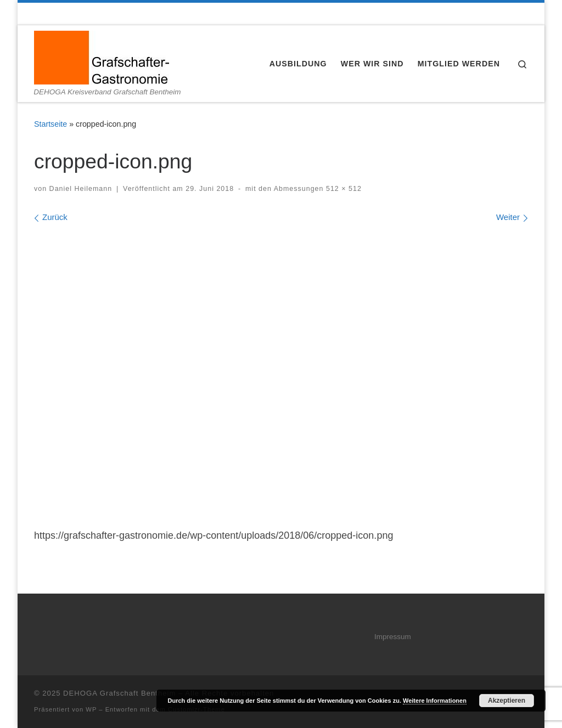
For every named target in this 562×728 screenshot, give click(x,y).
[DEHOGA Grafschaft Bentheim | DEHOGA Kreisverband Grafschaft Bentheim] (102, 56)
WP (91, 709)
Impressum (393, 637)
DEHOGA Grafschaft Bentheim (119, 693)
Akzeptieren (507, 701)
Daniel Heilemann (81, 189)
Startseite (50, 124)
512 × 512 (343, 189)
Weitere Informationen (435, 701)
